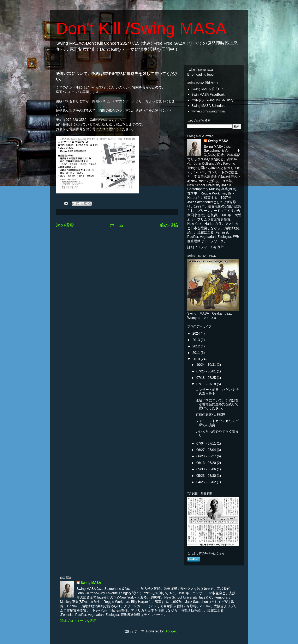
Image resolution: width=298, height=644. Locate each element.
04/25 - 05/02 (207, 482)
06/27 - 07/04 (207, 450)
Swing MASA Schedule (208, 106)
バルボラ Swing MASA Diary (212, 100)
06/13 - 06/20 (207, 463)
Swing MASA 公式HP (207, 89)
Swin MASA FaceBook (208, 95)
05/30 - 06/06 (207, 469)
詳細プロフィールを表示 (205, 247)
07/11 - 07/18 (207, 384)
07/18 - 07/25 (207, 378)
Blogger (170, 631)
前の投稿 (169, 225)
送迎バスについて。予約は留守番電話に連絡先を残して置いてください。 (217, 404)
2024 (197, 333)
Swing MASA (218, 141)
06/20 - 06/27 (207, 456)
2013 (197, 340)
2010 (197, 359)
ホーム (117, 225)
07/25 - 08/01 (207, 371)
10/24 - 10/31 (207, 365)
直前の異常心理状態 (210, 414)
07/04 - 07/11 (207, 443)
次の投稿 (65, 225)
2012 (197, 346)
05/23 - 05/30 (207, 476)
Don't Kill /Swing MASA (141, 28)
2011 (197, 353)
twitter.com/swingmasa (208, 111)
